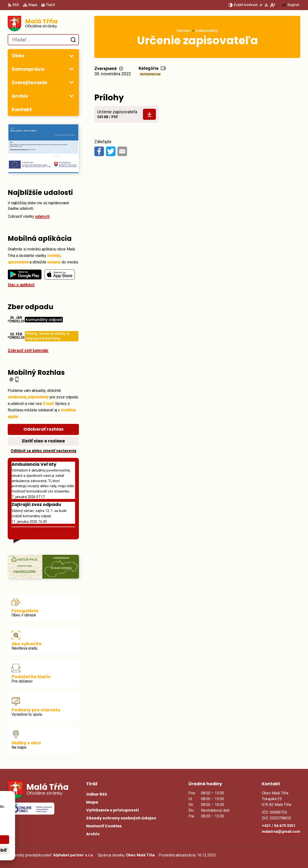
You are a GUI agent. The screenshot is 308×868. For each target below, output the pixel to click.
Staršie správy (25, 532)
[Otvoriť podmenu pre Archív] (71, 96)
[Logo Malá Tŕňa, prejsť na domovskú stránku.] (43, 24)
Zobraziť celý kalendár (28, 350)
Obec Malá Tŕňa (140, 855)
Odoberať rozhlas (43, 429)
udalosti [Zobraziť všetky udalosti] (42, 216)
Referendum (150, 74)
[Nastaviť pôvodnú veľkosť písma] (266, 5)
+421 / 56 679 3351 (279, 826)
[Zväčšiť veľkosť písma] (273, 5)
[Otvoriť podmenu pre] (71, 56)
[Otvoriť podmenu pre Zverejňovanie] (71, 82)
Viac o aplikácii (21, 285)
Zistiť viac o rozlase (43, 441)
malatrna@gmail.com (281, 832)
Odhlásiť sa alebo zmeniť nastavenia (43, 451)
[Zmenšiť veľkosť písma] (261, 5)
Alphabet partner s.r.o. (74, 855)
